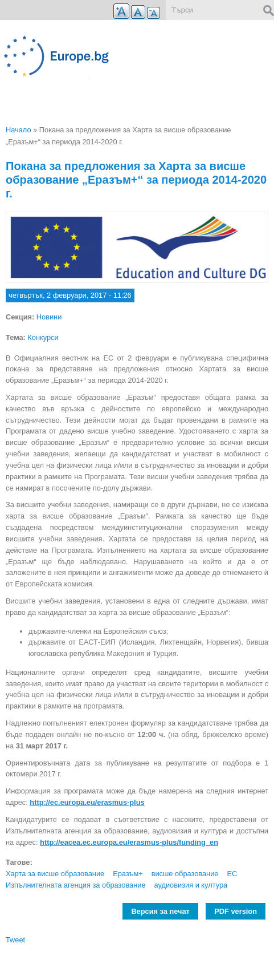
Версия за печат (160, 911)
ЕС (232, 874)
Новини (49, 317)
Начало (19, 130)
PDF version (236, 911)
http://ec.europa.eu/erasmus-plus (87, 802)
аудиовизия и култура (191, 885)
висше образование (185, 874)
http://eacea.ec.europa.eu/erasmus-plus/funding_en (129, 842)
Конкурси (43, 337)
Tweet (15, 940)
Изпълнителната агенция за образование (76, 885)
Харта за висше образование (55, 874)
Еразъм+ (128, 874)
